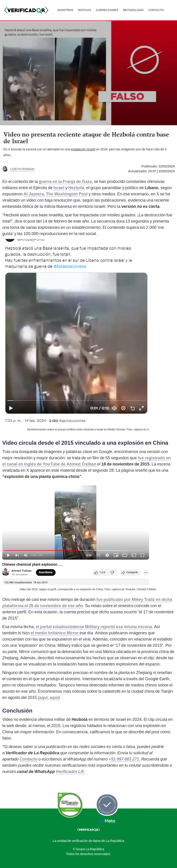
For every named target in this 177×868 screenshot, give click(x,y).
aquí (43, 697)
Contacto (29, 759)
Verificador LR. (70, 771)
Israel (59, 188)
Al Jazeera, (34, 194)
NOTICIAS (84, 10)
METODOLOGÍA (133, 10)
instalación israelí (83, 149)
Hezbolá (76, 188)
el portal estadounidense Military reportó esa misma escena (94, 627)
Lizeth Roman (22, 169)
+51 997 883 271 (124, 759)
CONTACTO (156, 10)
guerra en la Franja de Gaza (65, 181)
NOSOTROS (65, 10)
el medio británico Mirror (55, 633)
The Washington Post (67, 194)
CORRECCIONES (107, 10)
